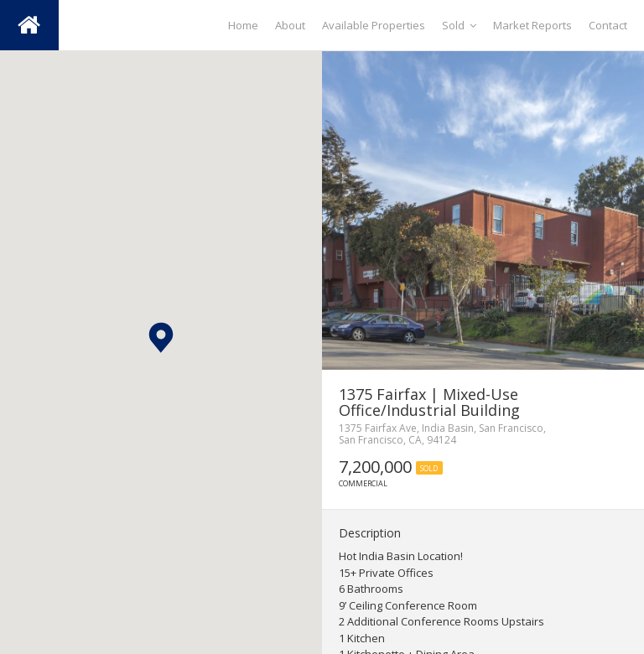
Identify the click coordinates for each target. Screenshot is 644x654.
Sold (459, 25)
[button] (161, 337)
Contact (608, 25)
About (290, 25)
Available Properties (374, 25)
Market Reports (532, 25)
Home (243, 25)
